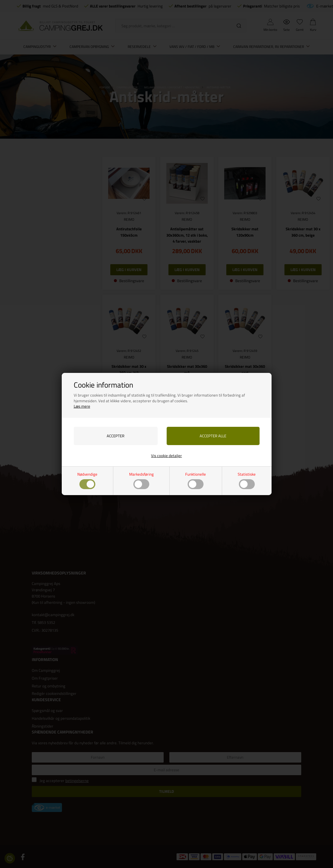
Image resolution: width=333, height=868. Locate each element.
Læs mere (82, 406)
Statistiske (247, 480)
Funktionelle (196, 480)
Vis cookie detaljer (166, 456)
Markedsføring (141, 480)
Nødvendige (87, 480)
